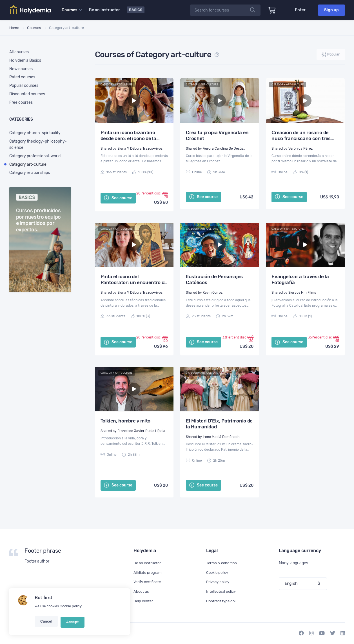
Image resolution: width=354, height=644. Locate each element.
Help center (144, 601)
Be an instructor (105, 10)
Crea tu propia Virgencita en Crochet (217, 136)
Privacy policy (219, 582)
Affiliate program (148, 573)
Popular (330, 55)
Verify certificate (148, 582)
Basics (136, 10)
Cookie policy (70, 610)
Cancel (46, 624)
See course (118, 198)
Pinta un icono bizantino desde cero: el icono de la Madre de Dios (128, 136)
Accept (71, 624)
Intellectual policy (222, 591)
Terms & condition (222, 563)
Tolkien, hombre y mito (126, 421)
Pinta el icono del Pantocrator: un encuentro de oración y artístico (134, 280)
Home (14, 28)
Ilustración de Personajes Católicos (214, 280)
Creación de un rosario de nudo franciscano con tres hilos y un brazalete (301, 136)
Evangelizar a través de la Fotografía (300, 280)
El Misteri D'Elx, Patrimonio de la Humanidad (219, 424)
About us (141, 591)
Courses (34, 28)
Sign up (331, 10)
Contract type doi (222, 601)
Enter (300, 10)
